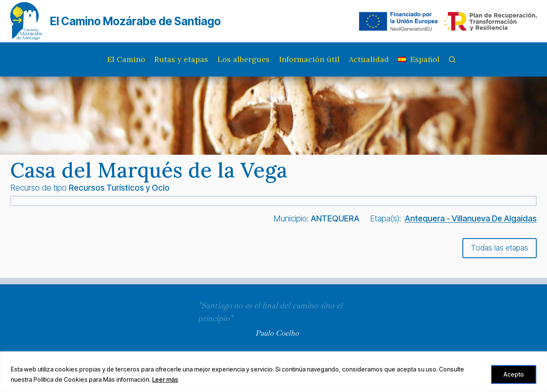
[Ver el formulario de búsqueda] (452, 59)
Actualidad (369, 59)
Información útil (309, 59)
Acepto (514, 374)
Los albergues (244, 59)
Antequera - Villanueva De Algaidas (471, 218)
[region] (273, 372)
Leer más (165, 379)
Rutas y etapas (181, 59)
